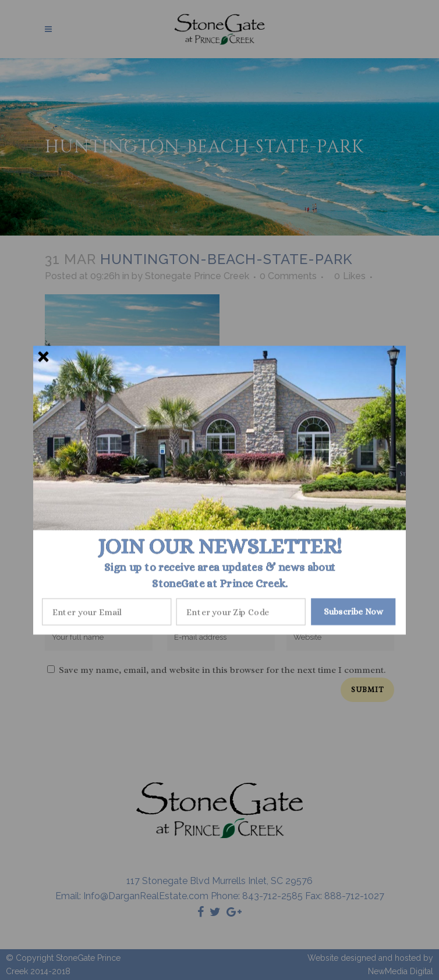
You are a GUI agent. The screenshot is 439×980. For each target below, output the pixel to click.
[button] (220, 546)
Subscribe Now (353, 611)
